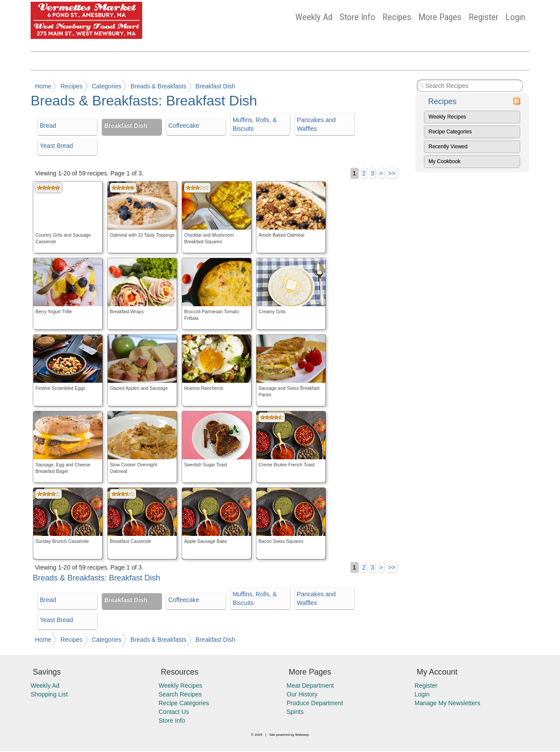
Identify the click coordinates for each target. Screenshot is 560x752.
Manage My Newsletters (448, 703)
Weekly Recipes (448, 117)
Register (483, 17)
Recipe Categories (450, 132)
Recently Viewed (448, 147)
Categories (107, 86)
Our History (302, 694)
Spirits (295, 712)
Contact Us (174, 712)
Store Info (357, 17)
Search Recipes (180, 694)
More (440, 17)
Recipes (397, 17)
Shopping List (49, 694)
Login (515, 17)
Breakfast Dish (215, 86)
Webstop (302, 735)
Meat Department (310, 686)
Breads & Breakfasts (158, 86)
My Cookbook (445, 161)
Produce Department (315, 703)
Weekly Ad (314, 17)
